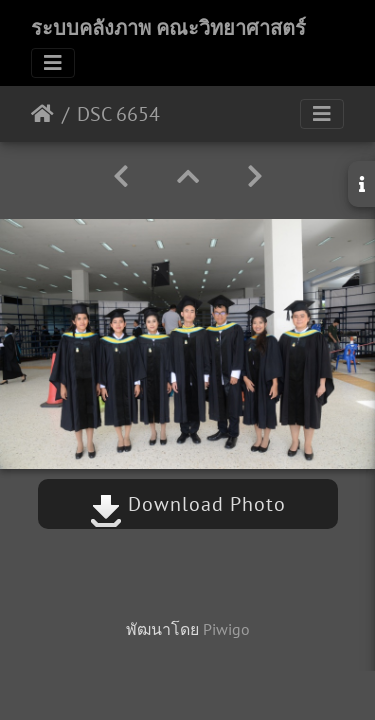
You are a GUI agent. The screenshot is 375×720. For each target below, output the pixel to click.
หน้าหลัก (42, 114)
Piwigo (226, 629)
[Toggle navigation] (53, 63)
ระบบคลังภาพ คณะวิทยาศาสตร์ (168, 28)
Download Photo (188, 504)
